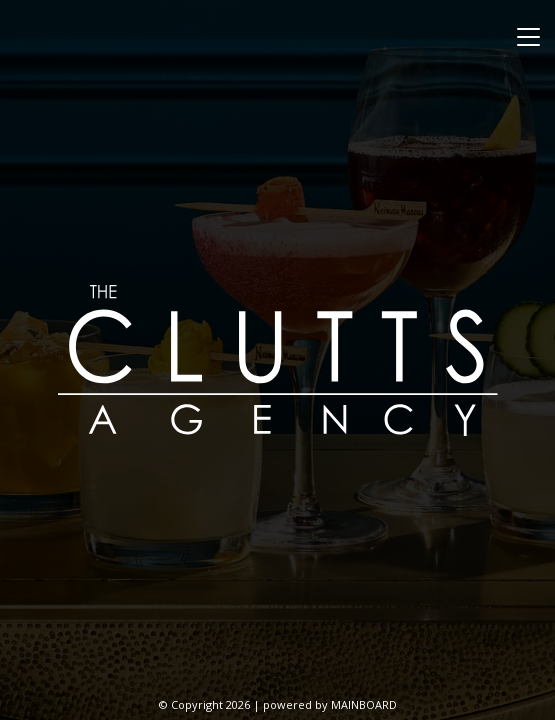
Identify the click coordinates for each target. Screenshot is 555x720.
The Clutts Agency (278, 360)
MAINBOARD (364, 704)
